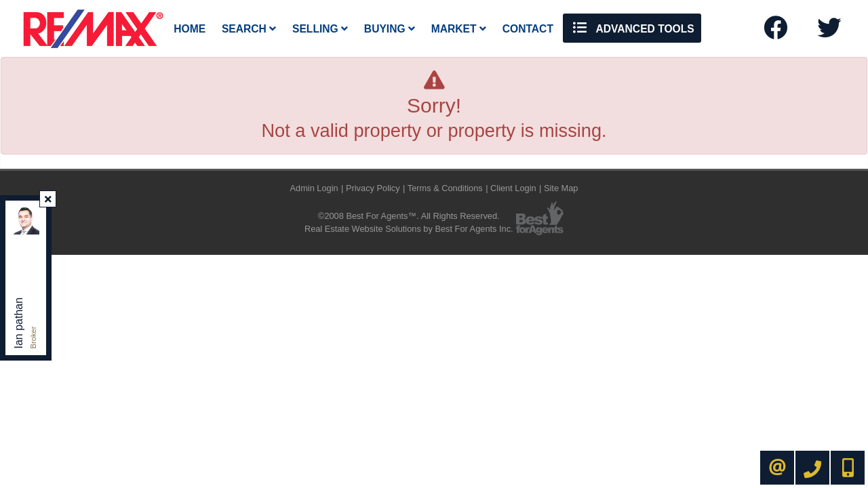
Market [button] (459, 29)
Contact (528, 29)
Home (190, 29)
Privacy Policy (373, 188)
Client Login (513, 188)
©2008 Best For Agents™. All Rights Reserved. (409, 216)
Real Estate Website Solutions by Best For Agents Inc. (409, 229)
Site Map (561, 188)
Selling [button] (320, 29)
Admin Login (314, 188)
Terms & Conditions (445, 188)
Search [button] (249, 29)
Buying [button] (390, 29)
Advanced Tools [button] (632, 28)
